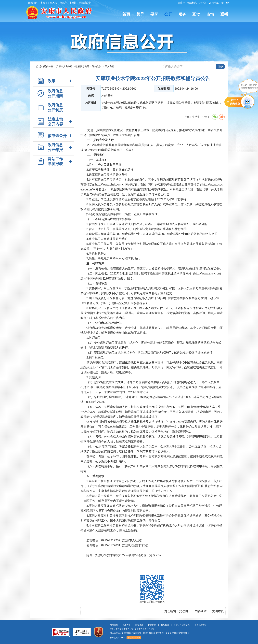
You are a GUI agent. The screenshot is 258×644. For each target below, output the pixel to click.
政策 (52, 81)
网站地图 (114, 625)
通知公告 (97, 66)
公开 (168, 14)
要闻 (154, 14)
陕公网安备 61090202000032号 (175, 633)
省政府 (44, 3)
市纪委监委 (85, 3)
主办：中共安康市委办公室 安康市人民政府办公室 (132, 629)
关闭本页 (218, 611)
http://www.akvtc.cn (207, 273)
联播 (224, 14)
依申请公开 (57, 136)
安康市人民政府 (64, 66)
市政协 (73, 3)
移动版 (214, 3)
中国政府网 (32, 3)
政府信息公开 (82, 66)
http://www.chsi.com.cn (110, 185)
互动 (196, 14)
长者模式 (192, 3)
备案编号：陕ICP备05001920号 (147, 633)
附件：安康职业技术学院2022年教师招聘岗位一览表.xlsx (124, 555)
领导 (140, 14)
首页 (126, 14)
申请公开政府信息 (182, 625)
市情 (210, 14)
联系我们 (165, 625)
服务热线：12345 (117, 638)
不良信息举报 (200, 625)
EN (228, 3)
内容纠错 (201, 611)
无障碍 (181, 3)
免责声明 (127, 625)
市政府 (63, 3)
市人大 (53, 3)
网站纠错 (152, 625)
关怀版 (203, 3)
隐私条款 (139, 625)
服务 (182, 14)
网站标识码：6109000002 (150, 633)
